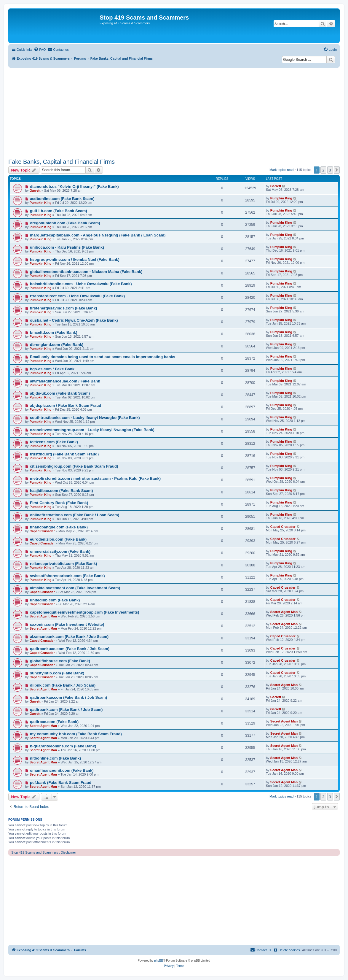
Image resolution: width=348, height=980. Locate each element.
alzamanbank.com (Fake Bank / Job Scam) (69, 637)
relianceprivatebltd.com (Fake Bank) (63, 564)
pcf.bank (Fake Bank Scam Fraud (61, 783)
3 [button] (330, 170)
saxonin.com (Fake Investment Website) (67, 624)
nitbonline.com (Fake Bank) (55, 758)
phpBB (159, 961)
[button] (337, 170)
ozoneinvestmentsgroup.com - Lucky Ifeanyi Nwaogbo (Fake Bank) (92, 430)
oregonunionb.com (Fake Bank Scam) (65, 223)
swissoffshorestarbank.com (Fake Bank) (67, 576)
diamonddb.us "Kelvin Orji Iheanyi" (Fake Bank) (74, 186)
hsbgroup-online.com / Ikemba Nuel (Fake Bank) (75, 259)
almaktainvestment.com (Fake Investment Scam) (75, 588)
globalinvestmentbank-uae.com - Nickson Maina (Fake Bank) (86, 272)
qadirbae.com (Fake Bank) (54, 722)
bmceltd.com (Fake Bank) (54, 332)
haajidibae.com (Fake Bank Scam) (62, 491)
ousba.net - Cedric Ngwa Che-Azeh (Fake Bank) (74, 320)
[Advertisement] (174, 112)
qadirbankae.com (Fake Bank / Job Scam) (68, 697)
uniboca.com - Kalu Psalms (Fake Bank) (67, 247)
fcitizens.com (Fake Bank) (54, 442)
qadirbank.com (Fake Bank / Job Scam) (66, 710)
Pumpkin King (41, 203)
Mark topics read (281, 170)
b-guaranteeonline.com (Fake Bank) (63, 746)
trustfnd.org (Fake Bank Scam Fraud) (64, 454)
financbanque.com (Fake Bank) (59, 527)
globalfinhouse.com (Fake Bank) (60, 661)
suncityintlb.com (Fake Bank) (57, 673)
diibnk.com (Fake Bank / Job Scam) (63, 685)
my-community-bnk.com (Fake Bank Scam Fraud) (76, 734)
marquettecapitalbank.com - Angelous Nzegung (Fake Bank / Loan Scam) (98, 235)
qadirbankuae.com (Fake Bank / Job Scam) (70, 649)
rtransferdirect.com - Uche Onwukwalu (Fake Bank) (77, 296)
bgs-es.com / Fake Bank (52, 369)
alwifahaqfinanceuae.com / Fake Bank (65, 381)
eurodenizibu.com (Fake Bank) (58, 539)
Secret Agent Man (43, 616)
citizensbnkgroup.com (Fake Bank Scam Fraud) (74, 466)
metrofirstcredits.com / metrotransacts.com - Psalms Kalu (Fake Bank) (95, 478)
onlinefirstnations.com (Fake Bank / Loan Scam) (75, 515)
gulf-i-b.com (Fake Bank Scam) (59, 211)
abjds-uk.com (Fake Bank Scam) (60, 393)
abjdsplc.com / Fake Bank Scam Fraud (66, 405)
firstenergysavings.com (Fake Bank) (63, 308)
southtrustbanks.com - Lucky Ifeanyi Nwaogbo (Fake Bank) (85, 418)
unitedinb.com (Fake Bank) (55, 600)
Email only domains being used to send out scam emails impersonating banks (103, 357)
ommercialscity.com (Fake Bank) (60, 551)
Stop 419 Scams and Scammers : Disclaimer (44, 852)
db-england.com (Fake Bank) (57, 345)
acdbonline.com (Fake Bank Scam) (62, 199)
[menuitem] (40, 50)
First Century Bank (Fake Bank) (59, 503)
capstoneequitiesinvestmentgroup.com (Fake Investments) (85, 612)
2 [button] (323, 170)
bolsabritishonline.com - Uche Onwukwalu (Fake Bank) (81, 284)
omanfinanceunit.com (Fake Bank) (62, 770)
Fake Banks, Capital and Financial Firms (62, 162)
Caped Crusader (42, 531)
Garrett (35, 190)
